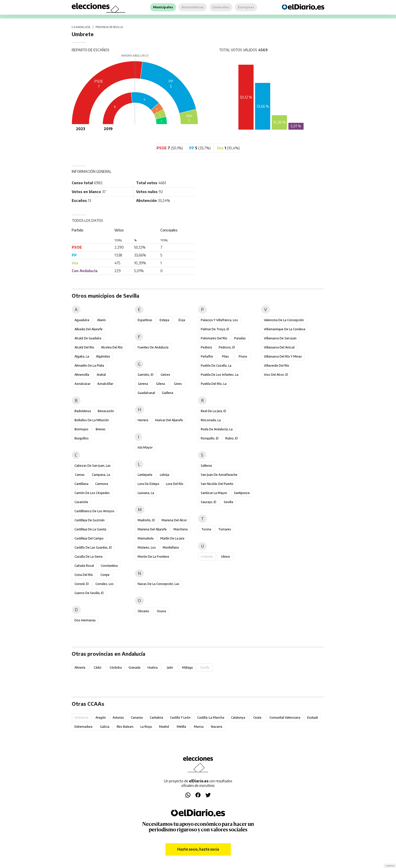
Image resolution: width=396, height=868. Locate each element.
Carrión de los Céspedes (92, 493)
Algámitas (103, 356)
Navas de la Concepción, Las (158, 584)
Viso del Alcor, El (276, 375)
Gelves (165, 375)
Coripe (105, 575)
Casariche (81, 502)
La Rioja (146, 727)
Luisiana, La (146, 493)
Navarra (217, 727)
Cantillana (81, 484)
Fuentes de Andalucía (153, 347)
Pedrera (206, 347)
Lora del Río (175, 484)
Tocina (206, 529)
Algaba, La (82, 356)
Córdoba (116, 667)
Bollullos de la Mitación (92, 420)
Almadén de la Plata (89, 366)
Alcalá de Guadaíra (88, 338)
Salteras (206, 466)
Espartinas (145, 320)
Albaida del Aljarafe (89, 329)
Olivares (143, 611)
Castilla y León (180, 718)
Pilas (225, 356)
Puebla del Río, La (214, 384)
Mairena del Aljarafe (152, 529)
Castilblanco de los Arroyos (94, 511)
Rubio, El (231, 438)
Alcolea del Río (112, 347)
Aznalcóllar (105, 384)
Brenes (101, 429)
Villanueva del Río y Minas (283, 356)
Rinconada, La (211, 420)
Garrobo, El (145, 375)
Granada (134, 667)
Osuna (161, 611)
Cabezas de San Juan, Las (93, 466)
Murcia (199, 727)
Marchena (181, 529)
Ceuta (257, 718)
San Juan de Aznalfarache (219, 475)
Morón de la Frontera (153, 557)
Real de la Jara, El (213, 411)
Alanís (102, 320)
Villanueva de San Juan (280, 338)
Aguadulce (82, 320)
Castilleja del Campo (89, 538)
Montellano (171, 547)
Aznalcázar (82, 384)
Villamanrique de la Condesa (285, 329)
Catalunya (238, 718)
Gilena (160, 384)
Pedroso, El (227, 347)
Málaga (187, 667)
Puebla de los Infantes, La (220, 375)
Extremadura (83, 727)
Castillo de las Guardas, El (93, 547)
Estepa (164, 320)
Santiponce (242, 493)
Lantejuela (145, 475)
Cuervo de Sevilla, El (89, 593)
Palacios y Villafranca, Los (219, 320)
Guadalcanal (146, 393)
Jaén (170, 667)
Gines (178, 384)
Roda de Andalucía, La (217, 429)
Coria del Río (84, 575)
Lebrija (165, 475)
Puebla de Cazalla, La (216, 366)
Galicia (105, 727)
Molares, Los (147, 547)
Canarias (137, 718)
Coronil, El (82, 584)
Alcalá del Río (84, 347)
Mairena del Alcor (174, 520)
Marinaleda (146, 538)
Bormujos (81, 429)
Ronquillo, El (210, 438)
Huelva (153, 667)
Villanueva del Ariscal (279, 347)
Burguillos (82, 438)
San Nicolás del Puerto (217, 484)
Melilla (181, 727)
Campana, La (101, 475)
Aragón (101, 718)
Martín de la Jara (172, 538)
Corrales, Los (105, 584)
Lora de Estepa (148, 484)
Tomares (225, 529)
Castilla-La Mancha (211, 718)
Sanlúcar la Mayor (214, 493)
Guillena (168, 393)
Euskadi (313, 718)
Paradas (240, 338)
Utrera (225, 557)
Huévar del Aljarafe (169, 420)
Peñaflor (207, 356)
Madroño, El (146, 520)
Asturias (118, 718)
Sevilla (228, 502)
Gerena (143, 384)
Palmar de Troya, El (215, 329)
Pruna (243, 356)
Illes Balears (125, 727)
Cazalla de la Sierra (89, 557)
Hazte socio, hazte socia (198, 849)
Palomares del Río (214, 338)
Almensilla (82, 375)
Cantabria (156, 718)
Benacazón (106, 411)
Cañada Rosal (84, 566)
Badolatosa (83, 411)
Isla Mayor (145, 447)
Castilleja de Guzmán (90, 520)
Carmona (102, 484)
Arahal (101, 375)
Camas (80, 475)
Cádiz (98, 667)
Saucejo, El (208, 502)
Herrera (143, 420)
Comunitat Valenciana (285, 718)
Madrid (164, 727)
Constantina (109, 566)
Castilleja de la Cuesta (90, 529)
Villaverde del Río (277, 366)
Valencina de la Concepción (284, 320)
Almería (80, 667)
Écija (182, 320)
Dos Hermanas (85, 620)
